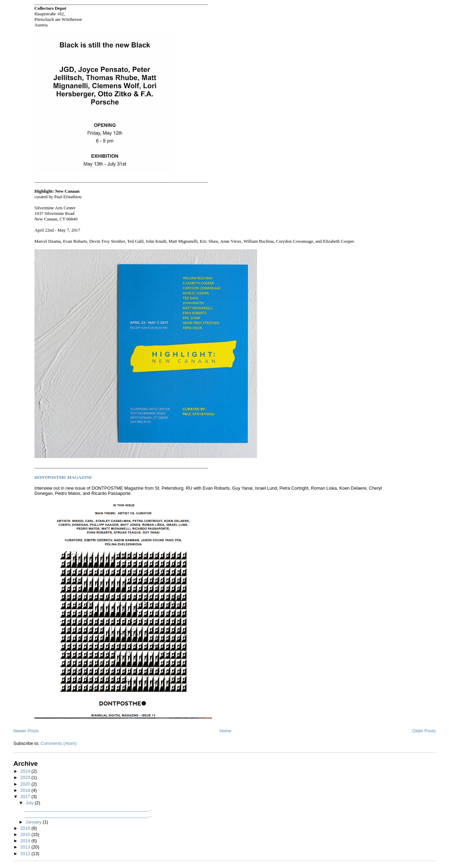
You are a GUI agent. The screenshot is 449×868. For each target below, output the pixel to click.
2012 (26, 854)
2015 (26, 834)
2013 (26, 847)
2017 (26, 797)
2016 (26, 828)
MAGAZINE (63, 477)
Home (225, 731)
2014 (26, 841)
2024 (26, 771)
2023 (26, 777)
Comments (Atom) (59, 743)
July (30, 803)
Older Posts (424, 731)
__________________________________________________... (88, 809)
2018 (26, 790)
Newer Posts (26, 731)
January (34, 822)
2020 (26, 784)
